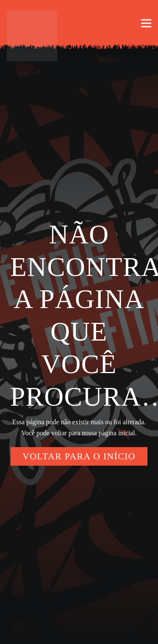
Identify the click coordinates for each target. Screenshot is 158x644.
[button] (146, 23)
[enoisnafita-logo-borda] (32, 36)
